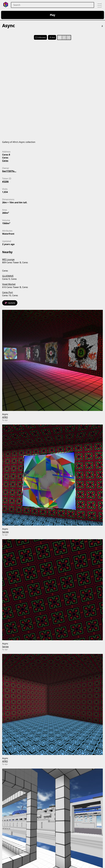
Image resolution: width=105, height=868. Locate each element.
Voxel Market (9, 284)
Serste (5, 532)
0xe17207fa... (9, 171)
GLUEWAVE (8, 276)
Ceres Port (8, 292)
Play (53, 15)
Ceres (5, 161)
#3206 (5, 182)
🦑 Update (10, 303)
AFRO (5, 417)
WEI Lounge (8, 259)
